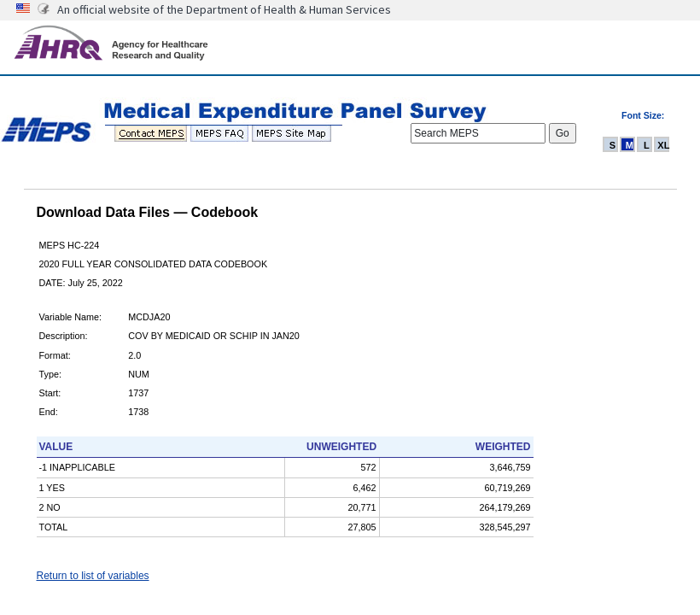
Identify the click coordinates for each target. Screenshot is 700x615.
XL (663, 145)
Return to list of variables (93, 576)
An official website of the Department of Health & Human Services (224, 9)
